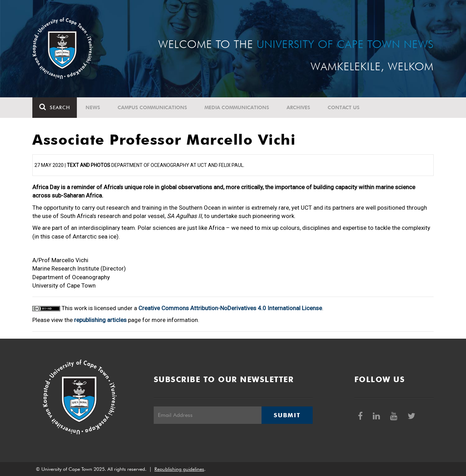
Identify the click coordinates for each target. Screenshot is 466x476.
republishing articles (100, 320)
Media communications (237, 107)
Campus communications (152, 107)
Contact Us (344, 107)
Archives (298, 107)
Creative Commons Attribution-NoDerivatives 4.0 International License (230, 308)
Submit (287, 415)
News (93, 107)
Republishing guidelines (179, 469)
